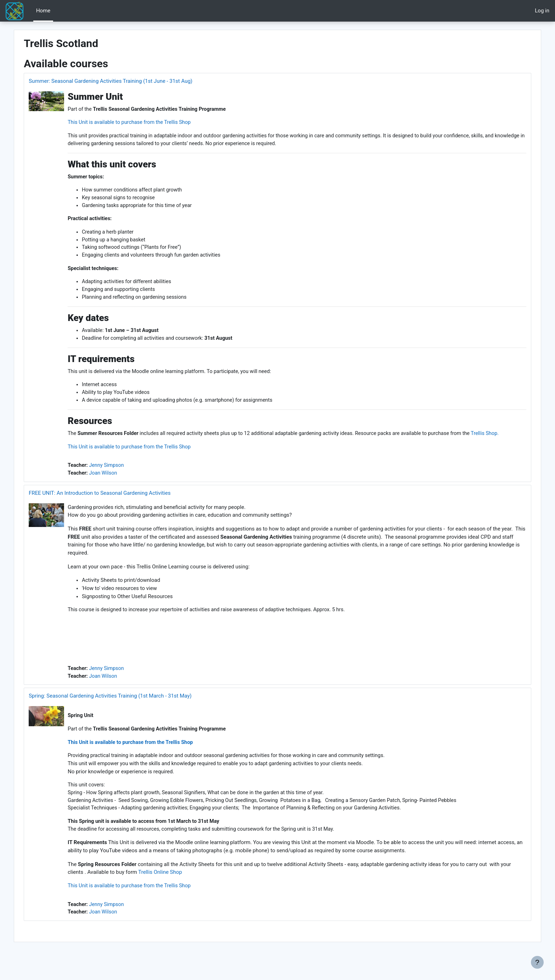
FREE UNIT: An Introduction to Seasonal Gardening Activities (116, 509)
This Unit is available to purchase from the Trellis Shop (148, 123)
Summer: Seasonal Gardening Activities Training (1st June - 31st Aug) (127, 81)
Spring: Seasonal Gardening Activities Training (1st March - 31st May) (126, 713)
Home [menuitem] (43, 11)
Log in (542, 11)
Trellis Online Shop (199, 892)
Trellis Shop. (98, 448)
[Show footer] (537, 962)
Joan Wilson (120, 489)
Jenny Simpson (124, 481)
